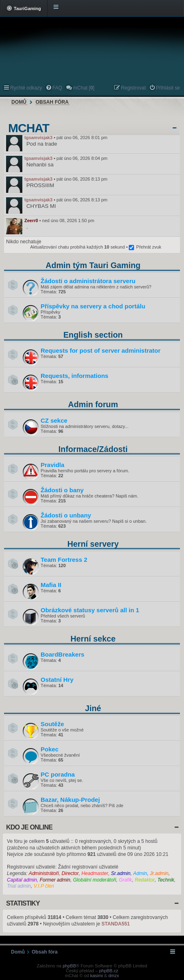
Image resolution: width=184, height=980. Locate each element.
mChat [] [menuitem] (84, 88)
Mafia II (51, 585)
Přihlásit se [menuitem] (168, 88)
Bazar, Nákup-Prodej (70, 800)
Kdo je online (29, 827)
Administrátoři (44, 873)
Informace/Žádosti (93, 449)
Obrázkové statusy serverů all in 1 (90, 610)
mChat (29, 128)
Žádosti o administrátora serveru (88, 281)
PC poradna (58, 774)
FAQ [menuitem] (57, 88)
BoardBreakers (63, 654)
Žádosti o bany (62, 490)
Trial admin (19, 886)
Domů (19, 102)
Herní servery (93, 544)
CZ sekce (54, 420)
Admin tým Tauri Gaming (93, 265)
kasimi (96, 976)
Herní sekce (93, 639)
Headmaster (95, 873)
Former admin (55, 880)
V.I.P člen (44, 886)
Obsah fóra (52, 102)
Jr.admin (159, 873)
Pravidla (52, 465)
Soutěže (52, 724)
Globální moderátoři (95, 880)
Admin (140, 873)
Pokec (50, 749)
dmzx (114, 976)
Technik (166, 880)
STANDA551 (116, 924)
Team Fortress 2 (64, 560)
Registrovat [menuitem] (133, 88)
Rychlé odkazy (26, 88)
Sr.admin (121, 873)
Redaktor (145, 880)
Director (70, 873)
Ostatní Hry (57, 680)
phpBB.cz (109, 971)
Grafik (126, 880)
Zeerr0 (31, 220)
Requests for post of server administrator (101, 350)
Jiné (93, 708)
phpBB (69, 966)
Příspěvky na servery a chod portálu (93, 306)
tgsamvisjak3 (38, 138)
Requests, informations (75, 376)
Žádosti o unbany (66, 515)
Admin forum (93, 404)
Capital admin (22, 880)
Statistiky (23, 903)
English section (93, 335)
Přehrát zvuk (149, 247)
